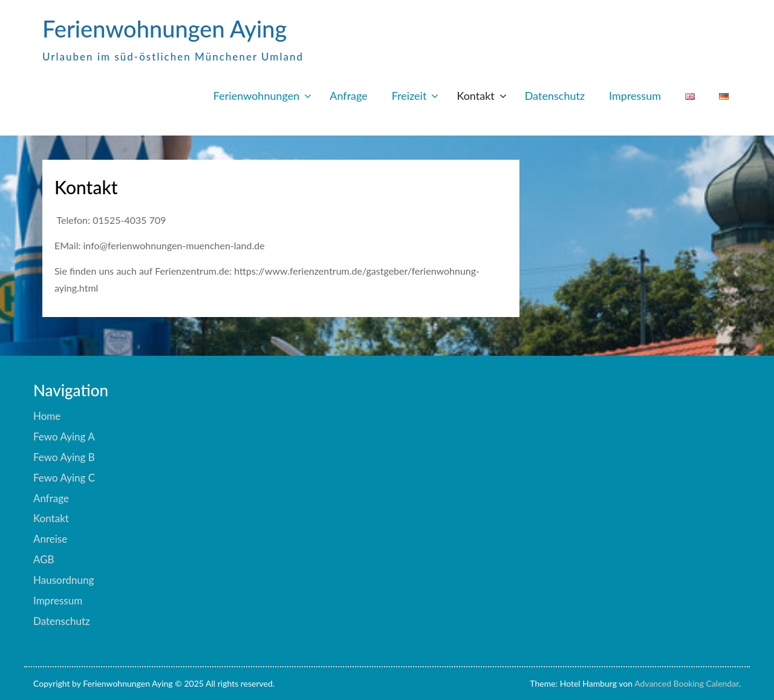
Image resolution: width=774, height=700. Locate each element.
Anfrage (348, 96)
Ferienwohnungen (256, 96)
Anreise (50, 539)
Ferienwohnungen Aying (164, 28)
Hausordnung (63, 580)
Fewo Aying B (64, 457)
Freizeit (409, 96)
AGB (44, 559)
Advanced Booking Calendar (687, 683)
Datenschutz (555, 96)
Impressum (635, 96)
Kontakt (475, 96)
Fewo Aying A (64, 437)
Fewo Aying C (64, 478)
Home (47, 416)
